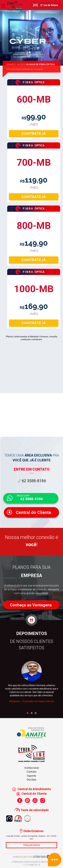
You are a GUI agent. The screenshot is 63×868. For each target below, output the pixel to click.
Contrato (32, 772)
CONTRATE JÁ (34, 134)
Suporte (32, 776)
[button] (28, 713)
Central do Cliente (32, 794)
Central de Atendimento (32, 789)
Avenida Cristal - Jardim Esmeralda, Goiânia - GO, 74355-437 (32, 838)
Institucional (32, 768)
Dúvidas (32, 780)
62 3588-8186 (32, 481)
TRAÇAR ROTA (32, 845)
